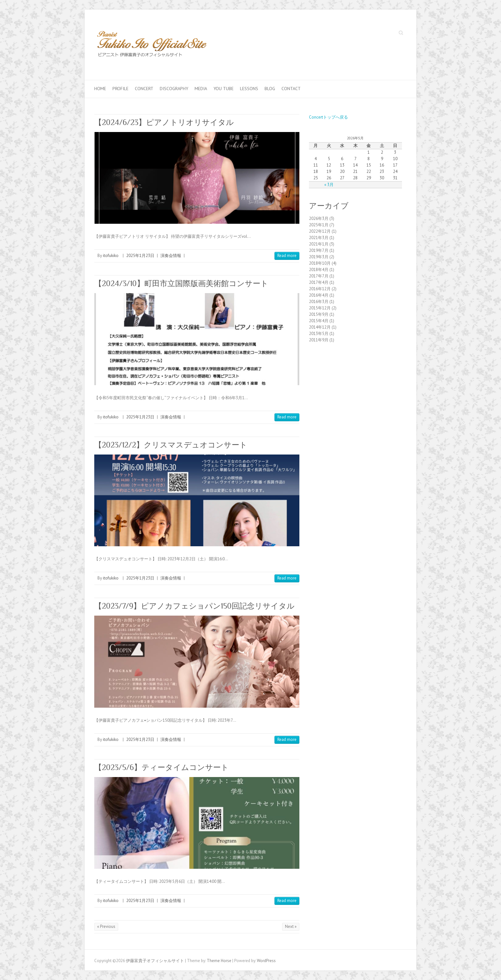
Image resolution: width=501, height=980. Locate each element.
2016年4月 (319, 295)
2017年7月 (319, 276)
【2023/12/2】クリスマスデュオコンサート (171, 445)
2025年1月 (319, 225)
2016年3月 (319, 302)
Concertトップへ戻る (328, 117)
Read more (287, 256)
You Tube (224, 89)
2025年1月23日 (140, 256)
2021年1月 (319, 244)
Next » (291, 926)
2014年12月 (320, 327)
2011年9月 (319, 340)
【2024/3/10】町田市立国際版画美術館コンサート (181, 283)
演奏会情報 (171, 256)
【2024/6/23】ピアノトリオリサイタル (164, 122)
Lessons (249, 89)
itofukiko (111, 256)
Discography (174, 89)
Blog (270, 89)
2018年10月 (320, 263)
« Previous (106, 926)
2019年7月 (319, 250)
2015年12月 (320, 308)
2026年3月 (319, 218)
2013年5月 (319, 334)
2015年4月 (319, 321)
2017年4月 (319, 282)
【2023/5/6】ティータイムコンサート (162, 767)
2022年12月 (320, 231)
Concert (144, 89)
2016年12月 (320, 289)
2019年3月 (319, 257)
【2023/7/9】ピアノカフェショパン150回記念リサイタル (194, 606)
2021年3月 (319, 238)
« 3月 (329, 185)
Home (100, 89)
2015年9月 (319, 314)
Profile (120, 89)
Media (201, 89)
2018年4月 (319, 270)
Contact (291, 89)
